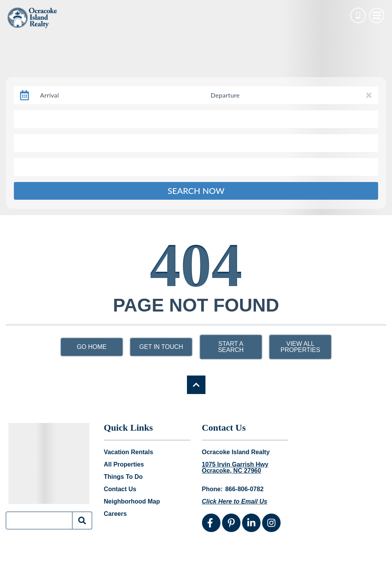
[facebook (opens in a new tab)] (211, 523)
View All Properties (300, 347)
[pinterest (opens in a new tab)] (231, 523)
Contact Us (120, 489)
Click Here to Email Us (235, 501)
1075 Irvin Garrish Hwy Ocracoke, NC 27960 (235, 468)
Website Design (285, 559)
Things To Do (123, 477)
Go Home (92, 347)
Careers (115, 514)
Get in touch (161, 347)
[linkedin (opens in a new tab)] (251, 523)
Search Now (196, 191)
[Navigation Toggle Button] (377, 15)
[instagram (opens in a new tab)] (271, 523)
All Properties (124, 465)
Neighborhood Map (132, 502)
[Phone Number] (358, 15)
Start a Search (231, 347)
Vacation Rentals (128, 452)
